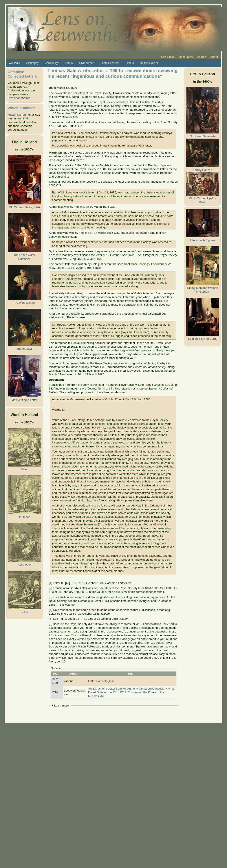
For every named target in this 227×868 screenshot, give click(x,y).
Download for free (19, 98)
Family (69, 63)
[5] (69, 478)
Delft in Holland (149, 63)
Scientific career (110, 63)
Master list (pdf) (18, 115)
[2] (104, 420)
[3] (74, 442)
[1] (85, 420)
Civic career (86, 63)
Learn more (61, 706)
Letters (130, 63)
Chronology (52, 63)
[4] (115, 452)
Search (201, 57)
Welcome (15, 63)
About (214, 57)
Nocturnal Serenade (203, 136)
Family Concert (203, 170)
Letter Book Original (101, 681)
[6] (100, 524)
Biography (32, 63)
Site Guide (168, 57)
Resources (186, 57)
